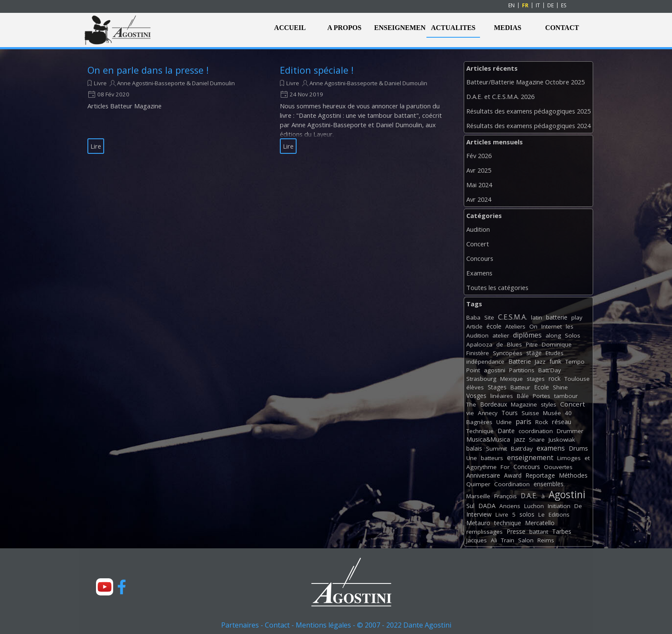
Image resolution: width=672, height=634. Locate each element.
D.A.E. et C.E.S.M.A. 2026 (500, 96)
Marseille (478, 496)
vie (470, 413)
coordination (536, 431)
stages (536, 379)
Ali (494, 540)
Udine (504, 422)
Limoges (569, 458)
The (471, 404)
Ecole (541, 387)
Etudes (555, 353)
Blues (514, 344)
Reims (546, 540)
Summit (496, 449)
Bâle (523, 396)
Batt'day (522, 449)
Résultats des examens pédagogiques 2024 (528, 126)
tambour (566, 396)
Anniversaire (483, 475)
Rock (542, 422)
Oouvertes (558, 467)
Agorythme (481, 467)
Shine (560, 387)
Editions (559, 514)
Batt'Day (550, 370)
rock (555, 378)
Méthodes (573, 475)
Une (472, 458)
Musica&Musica (488, 439)
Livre (100, 83)
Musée (552, 413)
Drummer (570, 431)
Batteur (520, 387)
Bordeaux (493, 404)
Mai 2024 (479, 185)
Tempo (575, 362)
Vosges (476, 396)
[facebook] (122, 587)
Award (513, 475)
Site (489, 317)
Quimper (478, 484)
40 (568, 413)
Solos (573, 335)
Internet (552, 326)
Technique (480, 431)
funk (555, 361)
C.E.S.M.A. (513, 317)
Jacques (477, 540)
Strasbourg (481, 379)
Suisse (530, 413)
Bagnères (479, 422)
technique (508, 523)
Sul (470, 506)
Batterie (520, 361)
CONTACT (562, 28)
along (553, 335)
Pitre (532, 344)
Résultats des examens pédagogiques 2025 (528, 111)
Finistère (478, 353)
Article (474, 326)
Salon (526, 540)
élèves (475, 387)
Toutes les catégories (497, 287)
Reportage (540, 475)
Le (541, 514)
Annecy (488, 413)
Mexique (511, 379)
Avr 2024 (479, 199)
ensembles (549, 484)
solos (527, 514)
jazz (519, 439)
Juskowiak (562, 440)
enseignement (530, 458)
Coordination (512, 484)
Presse (516, 531)
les (570, 326)
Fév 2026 (479, 156)
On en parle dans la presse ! (148, 70)
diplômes (527, 335)
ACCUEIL (290, 28)
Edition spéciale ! (317, 70)
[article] (173, 109)
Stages (497, 387)
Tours (510, 413)
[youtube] (105, 587)
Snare (537, 440)
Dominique (557, 344)
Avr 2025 (479, 170)
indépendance (485, 362)
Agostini (567, 495)
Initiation (559, 506)
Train (508, 540)
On (533, 326)
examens (551, 448)
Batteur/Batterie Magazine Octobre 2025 (525, 82)
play (577, 317)
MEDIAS (507, 28)
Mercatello (540, 523)
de (500, 344)
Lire (96, 146)
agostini (495, 370)
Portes (541, 396)
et (587, 458)
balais (474, 448)
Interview (479, 514)
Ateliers (515, 326)
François (505, 496)
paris (523, 422)
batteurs (492, 458)
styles (549, 404)
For (505, 467)
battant (539, 532)
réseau (562, 422)
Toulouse (577, 379)
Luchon (534, 506)
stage (534, 353)
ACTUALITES (453, 28)
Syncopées (508, 353)
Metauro (478, 523)
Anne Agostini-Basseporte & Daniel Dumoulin (176, 83)
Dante (506, 431)
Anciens (510, 506)
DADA (487, 505)
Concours (480, 258)
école (494, 326)
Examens (479, 273)
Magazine (524, 404)
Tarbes (562, 531)
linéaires (502, 396)
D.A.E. (529, 496)
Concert (478, 244)
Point (473, 370)
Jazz (540, 362)
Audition (478, 229)
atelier (501, 335)
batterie (557, 317)
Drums (578, 448)
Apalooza (479, 344)
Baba (473, 317)
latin (537, 317)
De (578, 506)
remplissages (484, 532)
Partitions (522, 370)
